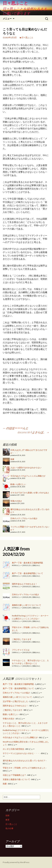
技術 (7, 815)
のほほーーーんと (16, 428)
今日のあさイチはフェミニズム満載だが (28, 476)
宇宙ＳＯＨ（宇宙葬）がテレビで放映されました (24, 768)
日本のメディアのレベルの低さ (24, 518)
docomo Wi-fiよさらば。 (33, 432)
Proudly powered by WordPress (16, 862)
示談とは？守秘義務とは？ (14, 775)
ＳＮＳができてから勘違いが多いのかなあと (30, 493)
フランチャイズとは (21, 650)
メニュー (7, 19)
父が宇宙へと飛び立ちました (15, 701)
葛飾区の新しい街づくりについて (26, 605)
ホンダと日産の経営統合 (13, 749)
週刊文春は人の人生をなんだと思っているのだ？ (24, 761)
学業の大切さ (16, 501)
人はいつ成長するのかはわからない (26, 468)
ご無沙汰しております (22, 639)
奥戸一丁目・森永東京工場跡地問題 (27, 563)
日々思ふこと (27, 37)
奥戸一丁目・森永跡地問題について (27, 573)
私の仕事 (9, 828)
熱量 (12, 459)
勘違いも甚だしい (18, 484)
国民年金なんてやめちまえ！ (25, 584)
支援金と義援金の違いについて (16, 779)
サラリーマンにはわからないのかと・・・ (21, 753)
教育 (7, 820)
